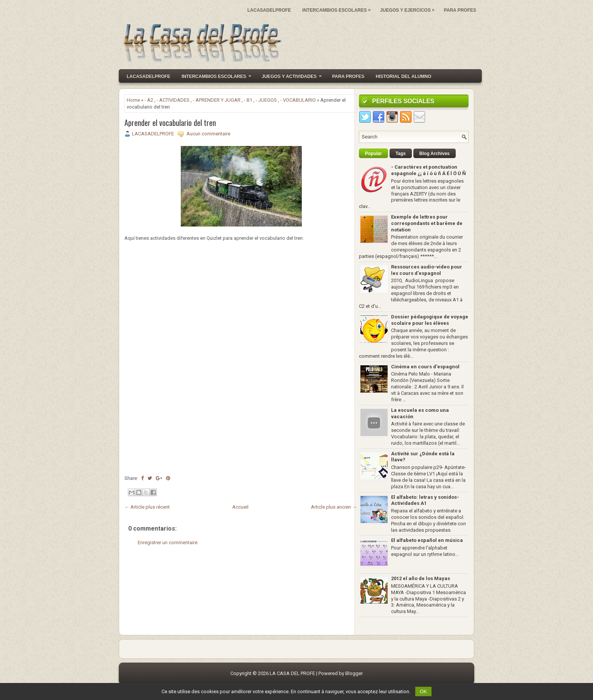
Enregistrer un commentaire (168, 542)
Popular (373, 154)
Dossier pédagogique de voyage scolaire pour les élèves (430, 320)
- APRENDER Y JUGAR (217, 100)
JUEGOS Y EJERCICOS (409, 8)
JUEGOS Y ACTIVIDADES (294, 74)
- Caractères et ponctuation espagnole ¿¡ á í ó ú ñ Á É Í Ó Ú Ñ (428, 170)
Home (133, 100)
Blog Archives (435, 154)
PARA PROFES (460, 10)
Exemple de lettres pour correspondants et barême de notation (427, 223)
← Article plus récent (147, 507)
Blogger (354, 673)
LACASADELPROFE (269, 10)
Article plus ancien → (334, 507)
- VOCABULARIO (298, 100)
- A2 (149, 100)
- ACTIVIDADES (173, 100)
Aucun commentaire (208, 134)
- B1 (248, 100)
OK (423, 691)
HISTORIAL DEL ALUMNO (404, 76)
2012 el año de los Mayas (421, 578)
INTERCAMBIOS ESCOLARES (338, 8)
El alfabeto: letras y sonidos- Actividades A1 (425, 500)
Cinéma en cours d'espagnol (425, 367)
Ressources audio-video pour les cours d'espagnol (427, 270)
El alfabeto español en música (427, 540)
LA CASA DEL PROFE (292, 673)
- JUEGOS (266, 100)
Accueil (240, 507)
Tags (401, 154)
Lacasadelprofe (148, 76)
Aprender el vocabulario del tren (170, 123)
